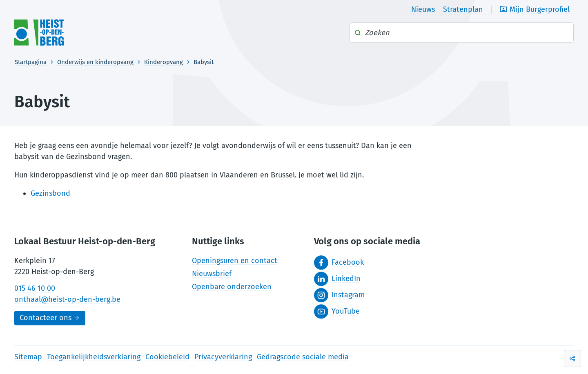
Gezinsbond (50, 193)
